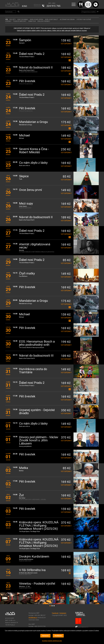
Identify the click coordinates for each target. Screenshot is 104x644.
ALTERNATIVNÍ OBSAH (67, 19)
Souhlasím (58, 636)
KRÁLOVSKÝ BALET (52, 19)
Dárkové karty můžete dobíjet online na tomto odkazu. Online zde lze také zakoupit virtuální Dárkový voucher (52, 31)
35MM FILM (32, 21)
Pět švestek (27, 81)
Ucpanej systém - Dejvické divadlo (37, 412)
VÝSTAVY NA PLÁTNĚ (84, 19)
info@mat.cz (33, 618)
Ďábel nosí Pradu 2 (32, 54)
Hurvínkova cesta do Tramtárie (33, 371)
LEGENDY (8, 21)
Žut (21, 495)
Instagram (63, 613)
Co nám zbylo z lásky (33, 163)
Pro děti (12, 19)
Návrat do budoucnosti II (36, 68)
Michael (24, 136)
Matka (24, 468)
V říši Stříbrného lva (32, 570)
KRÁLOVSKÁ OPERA (37, 19)
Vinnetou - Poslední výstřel (37, 584)
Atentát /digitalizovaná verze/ (35, 246)
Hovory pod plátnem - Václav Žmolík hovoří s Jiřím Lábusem (39, 440)
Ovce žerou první (30, 190)
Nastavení (45, 636)
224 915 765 (54, 6)
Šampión (25, 40)
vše (7, 19)
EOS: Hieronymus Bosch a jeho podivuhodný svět (37, 343)
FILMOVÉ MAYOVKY (20, 21)
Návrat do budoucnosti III (36, 356)
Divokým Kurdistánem (34, 557)
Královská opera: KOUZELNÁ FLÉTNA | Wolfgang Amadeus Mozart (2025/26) (39, 526)
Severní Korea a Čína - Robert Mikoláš (34, 151)
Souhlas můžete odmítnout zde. (52, 641)
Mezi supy (26, 204)
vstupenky (66, 44)
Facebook (55, 613)
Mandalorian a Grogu (33, 122)
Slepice (24, 176)
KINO (25, 6)
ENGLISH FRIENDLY (44, 21)
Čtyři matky (27, 274)
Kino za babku (23, 19)
